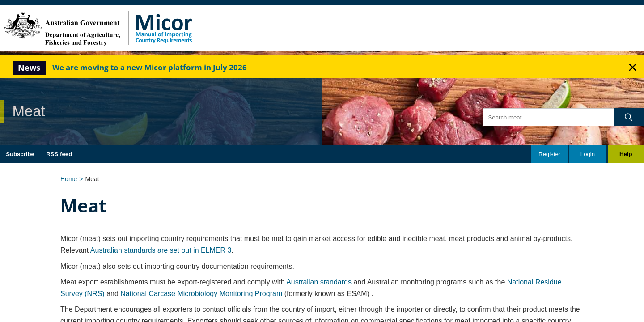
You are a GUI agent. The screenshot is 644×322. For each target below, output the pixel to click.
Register (549, 154)
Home (69, 179)
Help (626, 154)
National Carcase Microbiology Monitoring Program (201, 294)
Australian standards (319, 282)
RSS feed (59, 154)
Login (588, 154)
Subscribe (20, 154)
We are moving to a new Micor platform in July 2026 (150, 67)
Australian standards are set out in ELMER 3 (161, 250)
